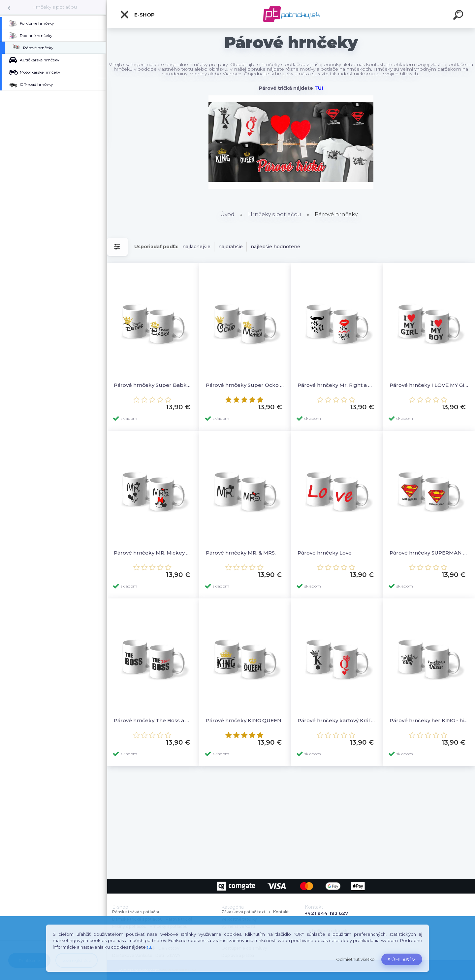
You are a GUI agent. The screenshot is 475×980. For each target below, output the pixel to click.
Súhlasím (402, 960)
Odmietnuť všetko (355, 959)
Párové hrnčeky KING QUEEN (244, 720)
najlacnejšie (196, 247)
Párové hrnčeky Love (325, 553)
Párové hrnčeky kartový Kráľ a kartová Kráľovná (337, 720)
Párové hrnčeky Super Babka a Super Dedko (153, 385)
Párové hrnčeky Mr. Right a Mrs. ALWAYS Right (337, 385)
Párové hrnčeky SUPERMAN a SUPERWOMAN (429, 553)
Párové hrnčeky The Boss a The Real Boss (153, 720)
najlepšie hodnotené (275, 247)
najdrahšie (231, 247)
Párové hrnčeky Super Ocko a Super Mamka (245, 385)
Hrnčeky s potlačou (54, 7)
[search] (459, 16)
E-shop (137, 15)
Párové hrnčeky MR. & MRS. (241, 553)
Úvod (227, 214)
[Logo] (291, 14)
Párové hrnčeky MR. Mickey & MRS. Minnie (153, 553)
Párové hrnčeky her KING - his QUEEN (429, 720)
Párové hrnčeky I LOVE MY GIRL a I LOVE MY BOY (429, 385)
